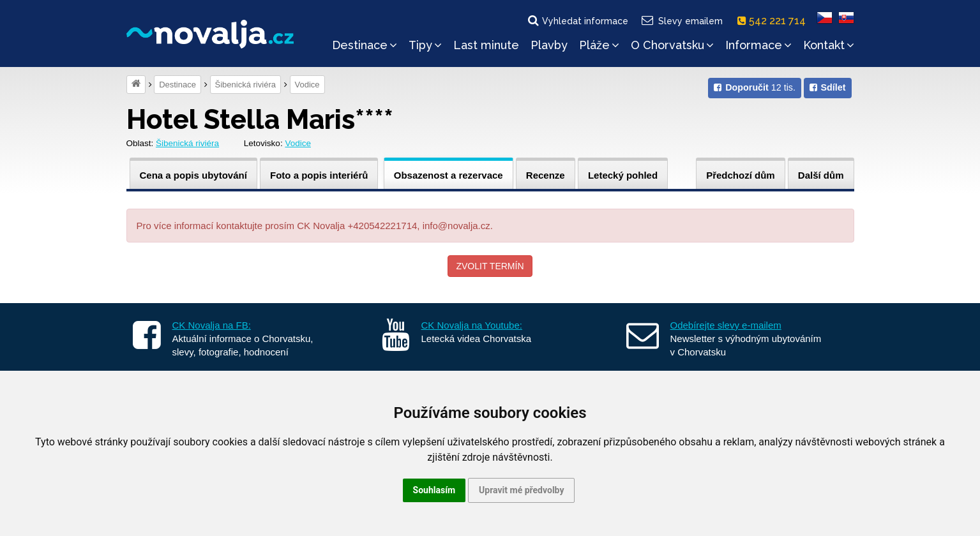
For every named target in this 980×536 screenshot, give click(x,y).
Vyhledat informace (577, 20)
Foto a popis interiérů (319, 175)
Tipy (425, 45)
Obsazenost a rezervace (449, 175)
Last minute (486, 45)
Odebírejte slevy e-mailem (726, 325)
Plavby (549, 45)
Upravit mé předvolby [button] (521, 490)
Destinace (365, 45)
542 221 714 (774, 21)
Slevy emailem (681, 20)
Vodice (307, 85)
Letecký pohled (623, 175)
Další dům (821, 175)
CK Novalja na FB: (212, 325)
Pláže (599, 45)
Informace (758, 45)
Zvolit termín (490, 266)
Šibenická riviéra (245, 85)
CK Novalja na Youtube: (472, 325)
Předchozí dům (741, 175)
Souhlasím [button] (434, 490)
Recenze (546, 175)
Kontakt (829, 45)
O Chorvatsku (672, 45)
